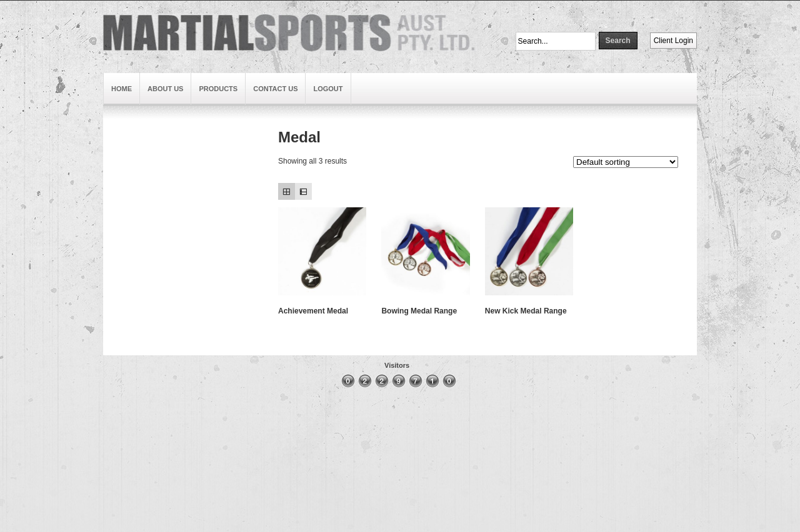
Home (122, 89)
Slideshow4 (130, 172)
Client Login (673, 41)
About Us (165, 89)
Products (218, 89)
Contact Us (275, 89)
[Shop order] (626, 162)
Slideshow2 (130, 240)
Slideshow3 (130, 185)
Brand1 (122, 145)
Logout (328, 89)
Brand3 (122, 227)
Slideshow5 (130, 159)
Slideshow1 (130, 199)
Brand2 (122, 213)
